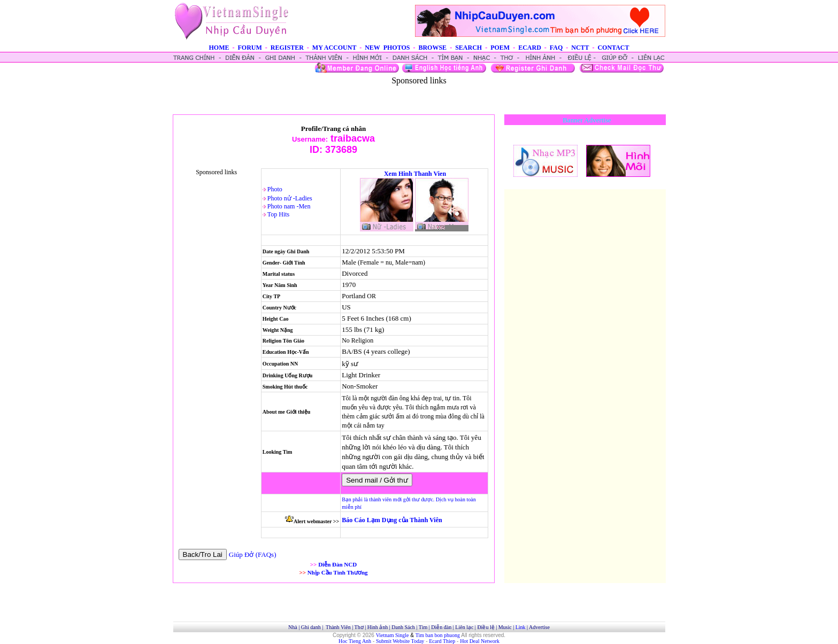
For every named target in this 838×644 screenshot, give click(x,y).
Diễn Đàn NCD (337, 564)
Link (521, 627)
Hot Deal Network (480, 641)
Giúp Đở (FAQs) (253, 554)
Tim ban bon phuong (438, 635)
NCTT (580, 48)
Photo (275, 189)
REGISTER (287, 48)
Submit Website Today (400, 641)
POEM (500, 48)
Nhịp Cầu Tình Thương (338, 572)
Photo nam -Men (289, 206)
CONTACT (613, 48)
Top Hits (279, 214)
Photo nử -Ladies (290, 198)
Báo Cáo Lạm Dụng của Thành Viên (392, 520)
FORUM (249, 48)
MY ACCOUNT (334, 48)
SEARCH (468, 48)
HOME (219, 48)
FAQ (556, 48)
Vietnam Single (393, 635)
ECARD (530, 48)
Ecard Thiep (442, 641)
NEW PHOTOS (387, 48)
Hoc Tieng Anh (355, 641)
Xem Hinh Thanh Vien (415, 174)
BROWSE (432, 48)
